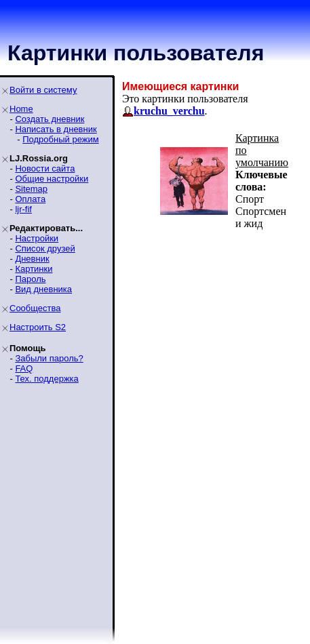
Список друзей (45, 248)
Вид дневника (43, 289)
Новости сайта (45, 168)
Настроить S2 (38, 327)
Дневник (32, 259)
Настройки (37, 238)
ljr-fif (23, 209)
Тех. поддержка (46, 379)
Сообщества (35, 308)
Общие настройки (52, 179)
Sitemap (31, 189)
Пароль (30, 279)
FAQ (24, 368)
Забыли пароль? (49, 358)
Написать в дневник (56, 129)
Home (21, 109)
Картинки (34, 269)
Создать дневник (50, 119)
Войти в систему (43, 90)
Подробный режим (60, 139)
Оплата (30, 199)
